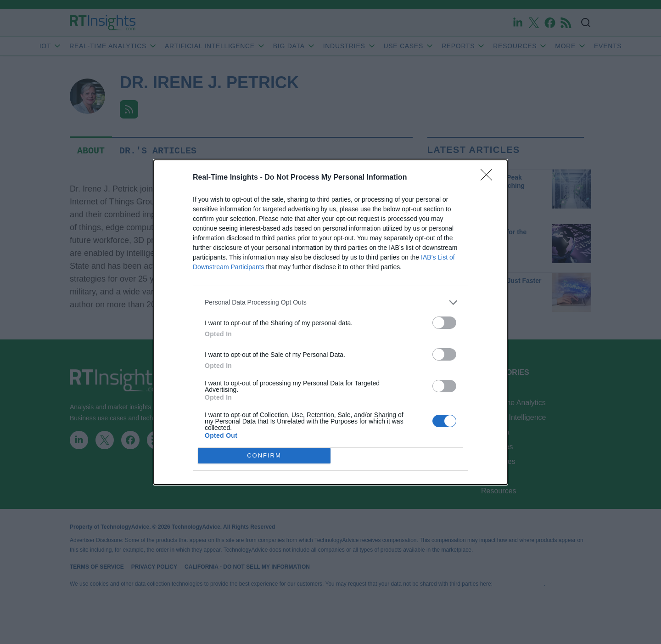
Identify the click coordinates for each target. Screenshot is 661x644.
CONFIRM (264, 455)
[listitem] (330, 302)
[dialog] (330, 322)
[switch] (444, 323)
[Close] (489, 178)
